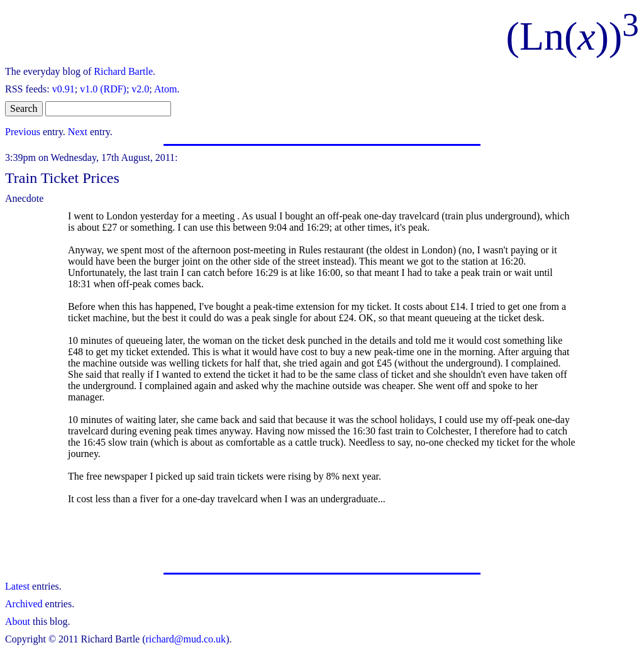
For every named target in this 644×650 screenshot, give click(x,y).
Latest (17, 586)
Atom (165, 89)
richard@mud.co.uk (186, 639)
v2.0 (140, 89)
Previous (23, 132)
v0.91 (64, 89)
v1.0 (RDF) (103, 89)
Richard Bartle (123, 71)
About (18, 621)
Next (78, 132)
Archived (24, 604)
